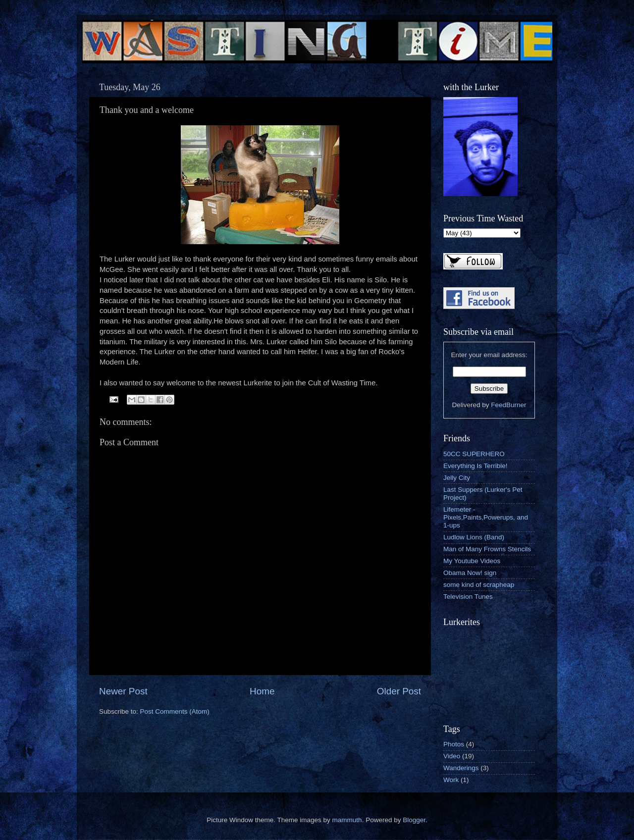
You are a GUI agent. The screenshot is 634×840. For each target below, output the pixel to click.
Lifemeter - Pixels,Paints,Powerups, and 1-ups (486, 517)
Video (452, 756)
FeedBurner (508, 405)
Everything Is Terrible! (475, 466)
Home (262, 691)
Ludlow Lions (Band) (474, 537)
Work (451, 780)
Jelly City (457, 478)
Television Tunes (468, 597)
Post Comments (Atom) (175, 711)
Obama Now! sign (470, 573)
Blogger (414, 820)
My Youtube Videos (472, 561)
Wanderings (461, 768)
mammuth (347, 820)
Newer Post (123, 691)
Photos (454, 744)
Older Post (399, 691)
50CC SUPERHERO (474, 454)
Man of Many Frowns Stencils (487, 549)
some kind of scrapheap (479, 585)
